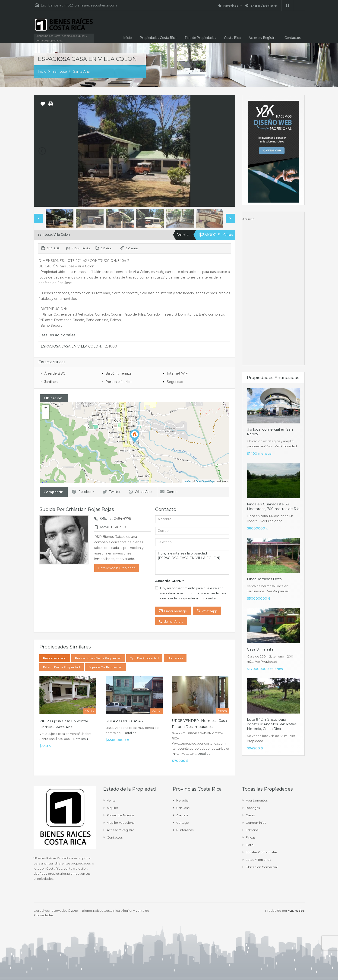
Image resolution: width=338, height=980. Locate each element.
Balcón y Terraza (118, 373)
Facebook (83, 492)
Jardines (51, 382)
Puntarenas (185, 830)
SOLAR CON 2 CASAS (124, 721)
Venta (111, 800)
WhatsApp (140, 492)
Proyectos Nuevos (121, 815)
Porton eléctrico (118, 382)
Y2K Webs (296, 911)
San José (60, 72)
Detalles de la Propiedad (117, 568)
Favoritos (228, 6)
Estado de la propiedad (62, 667)
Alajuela (182, 815)
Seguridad (175, 382)
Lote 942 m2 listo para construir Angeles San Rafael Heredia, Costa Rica (272, 724)
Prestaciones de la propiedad (98, 658)
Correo (169, 492)
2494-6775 (122, 519)
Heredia (182, 800)
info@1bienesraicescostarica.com (90, 5)
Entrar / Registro (261, 6)
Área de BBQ (55, 373)
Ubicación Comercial (262, 867)
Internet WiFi (178, 373)
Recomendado (55, 658)
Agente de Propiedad (106, 667)
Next (230, 218)
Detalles (81, 739)
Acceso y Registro (263, 38)
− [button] (46, 416)
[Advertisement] (273, 291)
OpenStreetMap (205, 481)
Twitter (112, 492)
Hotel (250, 845)
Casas (250, 815)
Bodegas (253, 808)
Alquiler (112, 808)
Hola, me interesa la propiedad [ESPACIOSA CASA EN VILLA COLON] (192, 562)
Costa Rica (232, 38)
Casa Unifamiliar (261, 649)
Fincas (251, 837)
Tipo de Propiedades (200, 38)
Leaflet (187, 481)
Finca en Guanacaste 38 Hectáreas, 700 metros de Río (273, 506)
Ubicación (175, 658)
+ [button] (46, 408)
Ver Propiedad (286, 446)
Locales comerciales (262, 852)
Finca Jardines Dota (264, 579)
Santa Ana (81, 72)
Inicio (128, 38)
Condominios (256, 823)
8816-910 (119, 527)
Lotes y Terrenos (258, 860)
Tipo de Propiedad (144, 658)
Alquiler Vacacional (121, 823)
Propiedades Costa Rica (158, 38)
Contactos (293, 38)
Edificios (252, 830)
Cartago (183, 823)
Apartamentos (257, 800)
